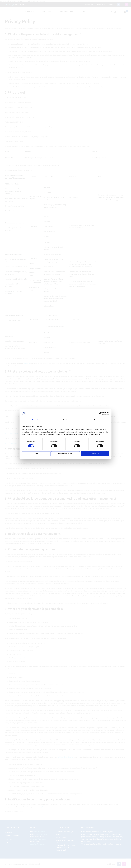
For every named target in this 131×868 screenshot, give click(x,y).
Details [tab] (65, 420)
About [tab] (96, 420)
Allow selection (66, 454)
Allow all (95, 454)
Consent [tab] (35, 420)
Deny (36, 454)
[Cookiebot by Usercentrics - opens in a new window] (100, 413)
